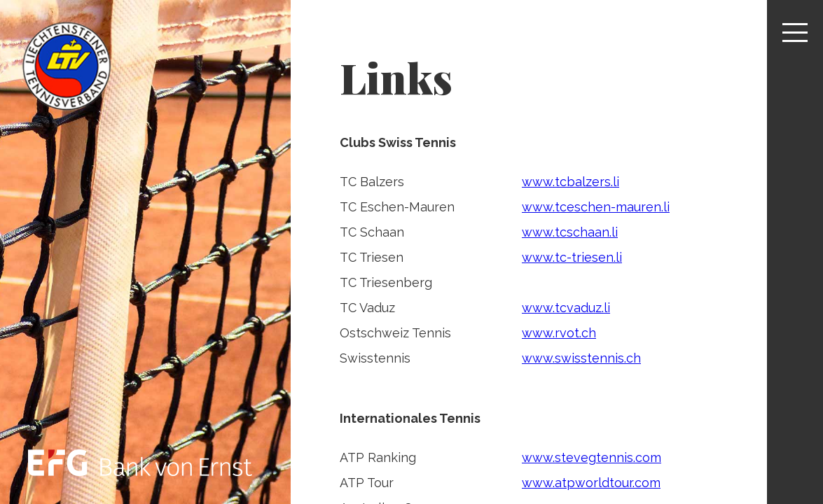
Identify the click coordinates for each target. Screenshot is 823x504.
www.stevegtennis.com (592, 457)
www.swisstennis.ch (581, 358)
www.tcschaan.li (570, 232)
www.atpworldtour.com (591, 483)
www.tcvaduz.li (566, 308)
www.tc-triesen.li (572, 257)
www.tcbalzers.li (570, 182)
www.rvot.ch (559, 333)
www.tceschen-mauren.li (596, 207)
